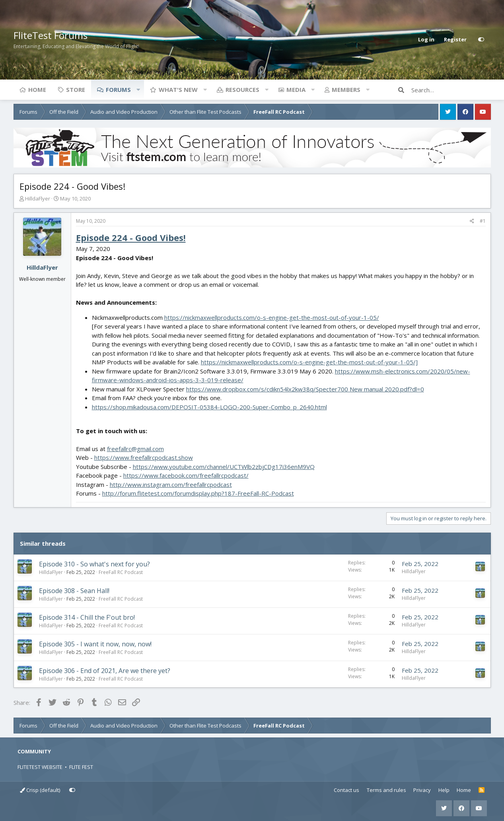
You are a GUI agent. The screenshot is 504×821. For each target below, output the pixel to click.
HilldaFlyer (38, 198)
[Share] (472, 221)
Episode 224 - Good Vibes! (131, 237)
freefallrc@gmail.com (135, 449)
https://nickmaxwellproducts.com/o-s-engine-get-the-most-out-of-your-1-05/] (309, 362)
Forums (118, 89)
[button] (138, 89)
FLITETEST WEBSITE (40, 767)
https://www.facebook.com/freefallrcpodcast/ (186, 475)
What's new (178, 89)
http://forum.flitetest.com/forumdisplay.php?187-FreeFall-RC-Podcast (198, 493)
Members (346, 89)
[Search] (451, 90)
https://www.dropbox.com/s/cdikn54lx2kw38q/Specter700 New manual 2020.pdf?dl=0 (305, 389)
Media (296, 89)
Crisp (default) (40, 790)
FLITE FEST (81, 767)
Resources (242, 89)
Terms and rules (386, 790)
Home (37, 89)
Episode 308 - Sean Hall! (74, 591)
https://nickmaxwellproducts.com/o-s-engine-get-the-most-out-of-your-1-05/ (272, 317)
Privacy (422, 790)
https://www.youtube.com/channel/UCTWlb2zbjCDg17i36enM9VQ (224, 467)
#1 (483, 221)
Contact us (346, 790)
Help (444, 790)
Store (76, 89)
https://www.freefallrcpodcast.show (144, 457)
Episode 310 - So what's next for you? (94, 564)
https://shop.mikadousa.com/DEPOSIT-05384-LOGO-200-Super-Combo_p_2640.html (209, 407)
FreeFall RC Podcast (121, 572)
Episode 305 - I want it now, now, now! (95, 644)
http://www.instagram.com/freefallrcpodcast (171, 484)
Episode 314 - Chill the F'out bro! (87, 617)
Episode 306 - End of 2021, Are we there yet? (105, 671)
